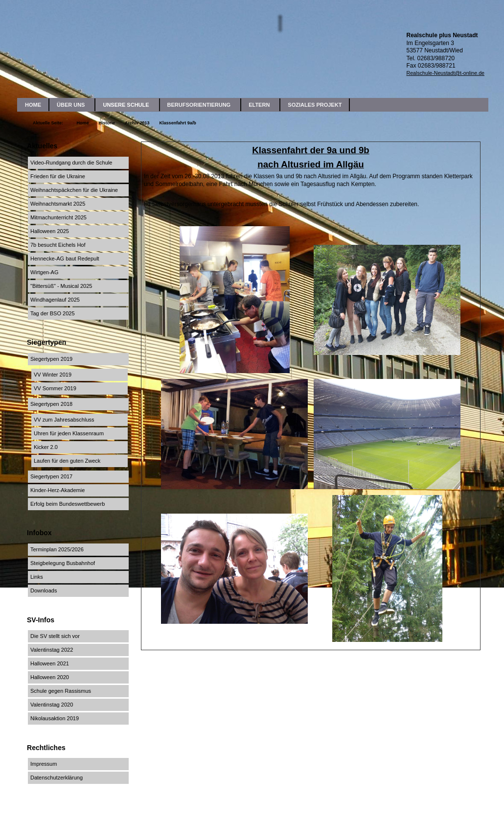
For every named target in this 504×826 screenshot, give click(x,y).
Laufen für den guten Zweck (67, 461)
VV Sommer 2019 (55, 388)
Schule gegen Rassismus (61, 691)
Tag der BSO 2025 (53, 313)
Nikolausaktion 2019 (55, 718)
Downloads (44, 590)
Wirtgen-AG (44, 272)
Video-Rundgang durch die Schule (71, 163)
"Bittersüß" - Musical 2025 (61, 286)
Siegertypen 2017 (51, 476)
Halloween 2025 (50, 231)
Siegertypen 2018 (51, 404)
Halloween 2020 (50, 677)
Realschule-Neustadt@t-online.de (445, 73)
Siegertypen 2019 (51, 359)
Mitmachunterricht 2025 (58, 217)
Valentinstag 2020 (52, 705)
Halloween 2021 (50, 663)
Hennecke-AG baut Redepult (65, 259)
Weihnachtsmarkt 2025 (58, 204)
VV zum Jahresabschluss (64, 420)
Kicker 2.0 (46, 447)
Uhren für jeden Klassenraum (69, 433)
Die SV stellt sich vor (55, 636)
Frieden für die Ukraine (58, 176)
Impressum (44, 764)
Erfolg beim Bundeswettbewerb (68, 504)
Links (37, 577)
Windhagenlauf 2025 (55, 300)
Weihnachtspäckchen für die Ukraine (74, 190)
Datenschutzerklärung (57, 778)
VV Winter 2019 (53, 375)
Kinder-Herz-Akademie (57, 490)
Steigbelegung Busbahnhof (63, 563)
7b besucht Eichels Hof (58, 245)
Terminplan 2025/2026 (57, 549)
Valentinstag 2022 (52, 650)
